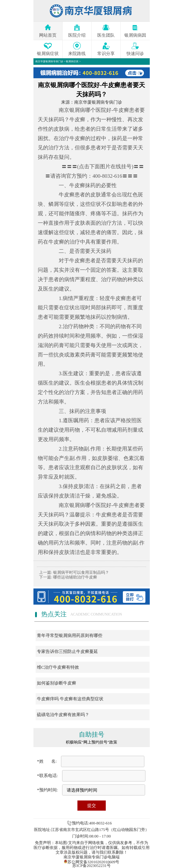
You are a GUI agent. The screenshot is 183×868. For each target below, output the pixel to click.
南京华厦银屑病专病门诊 (49, 61)
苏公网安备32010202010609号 (92, 861)
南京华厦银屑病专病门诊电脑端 (92, 857)
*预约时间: (48, 790)
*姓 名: (47, 761)
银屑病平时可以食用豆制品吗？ (81, 572)
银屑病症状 (72, 61)
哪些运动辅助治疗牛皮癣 (75, 577)
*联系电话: (48, 776)
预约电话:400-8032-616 (92, 823)
